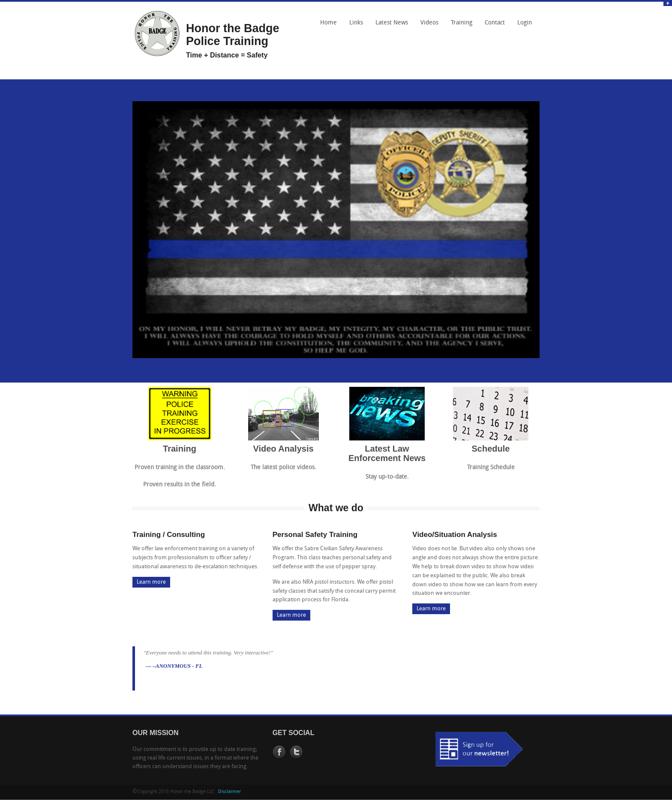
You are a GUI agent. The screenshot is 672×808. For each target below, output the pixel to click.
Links (354, 26)
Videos (429, 23)
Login (525, 23)
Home (328, 23)
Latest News (392, 23)
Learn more (151, 582)
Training (462, 23)
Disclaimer (229, 792)
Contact (493, 26)
